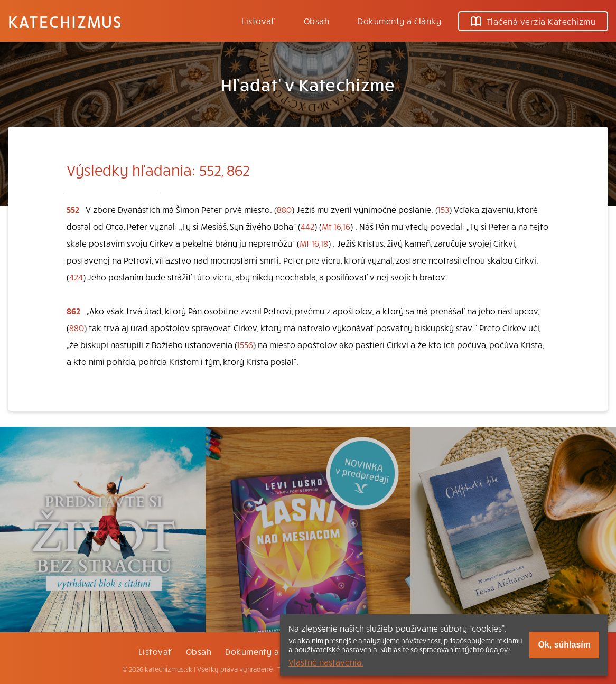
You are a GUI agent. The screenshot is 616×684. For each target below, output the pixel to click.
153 (444, 209)
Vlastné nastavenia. (326, 662)
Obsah (316, 21)
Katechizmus (65, 21)
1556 (245, 344)
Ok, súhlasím (564, 645)
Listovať (258, 21)
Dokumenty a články (399, 21)
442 (307, 226)
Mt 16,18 (314, 243)
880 (284, 209)
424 (76, 277)
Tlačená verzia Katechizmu (533, 21)
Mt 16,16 (336, 226)
